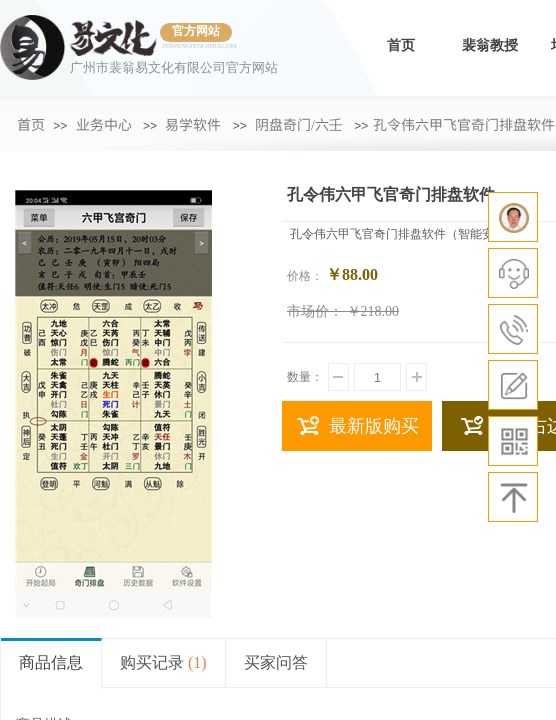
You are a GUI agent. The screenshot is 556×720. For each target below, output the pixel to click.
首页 (401, 45)
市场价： (315, 311)
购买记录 (163, 662)
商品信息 (51, 662)
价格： (305, 276)
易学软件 (193, 124)
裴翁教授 (490, 45)
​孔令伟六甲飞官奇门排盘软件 (464, 124)
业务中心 (104, 124)
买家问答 (276, 662)
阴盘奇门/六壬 (299, 124)
